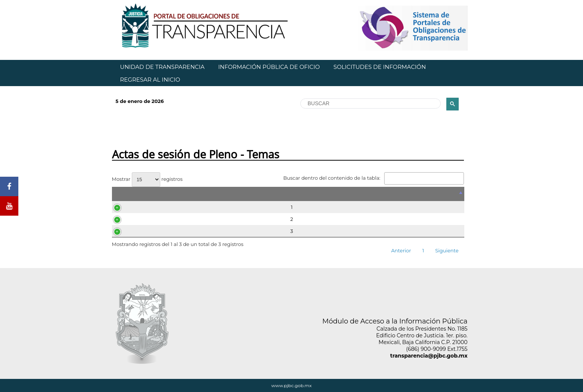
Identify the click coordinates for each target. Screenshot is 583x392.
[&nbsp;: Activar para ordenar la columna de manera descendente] (288, 194)
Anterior (401, 250)
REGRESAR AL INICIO (150, 80)
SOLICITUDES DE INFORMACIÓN (379, 67)
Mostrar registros (147, 179)
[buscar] (370, 104)
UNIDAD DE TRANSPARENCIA (163, 67)
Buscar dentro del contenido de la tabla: (373, 178)
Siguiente (447, 250)
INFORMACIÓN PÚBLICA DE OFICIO (269, 67)
